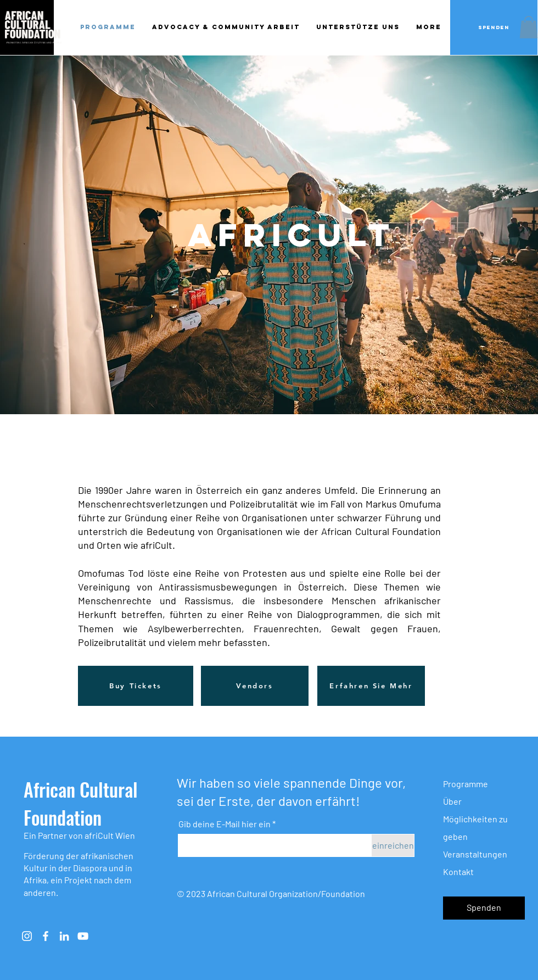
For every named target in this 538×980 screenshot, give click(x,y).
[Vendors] (255, 686)
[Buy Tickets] (136, 686)
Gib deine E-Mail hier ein (225, 824)
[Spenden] (494, 27)
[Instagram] (27, 936)
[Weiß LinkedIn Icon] (64, 936)
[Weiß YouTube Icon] (83, 936)
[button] (529, 27)
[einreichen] (393, 845)
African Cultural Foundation (81, 803)
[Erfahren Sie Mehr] (371, 686)
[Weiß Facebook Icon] (46, 936)
